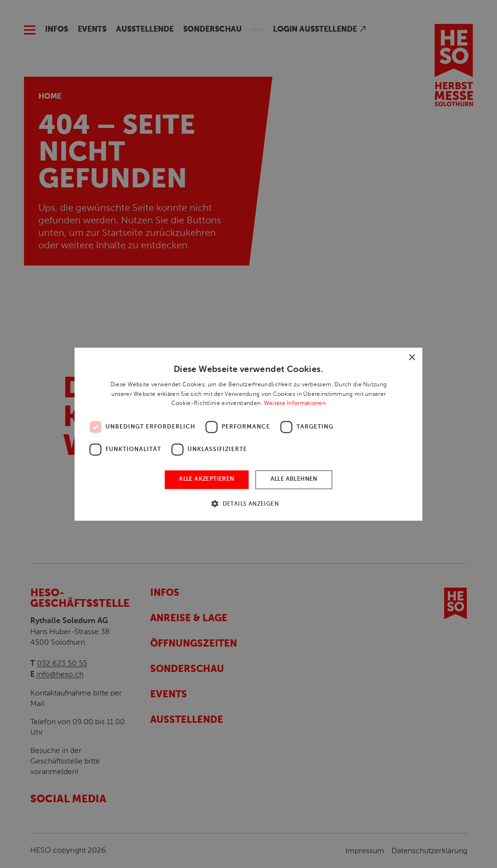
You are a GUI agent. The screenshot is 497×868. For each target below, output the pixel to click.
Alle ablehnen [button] (294, 480)
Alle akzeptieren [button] (207, 480)
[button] (248, 503)
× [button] (412, 358)
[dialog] (248, 434)
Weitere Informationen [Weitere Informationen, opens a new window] (295, 404)
